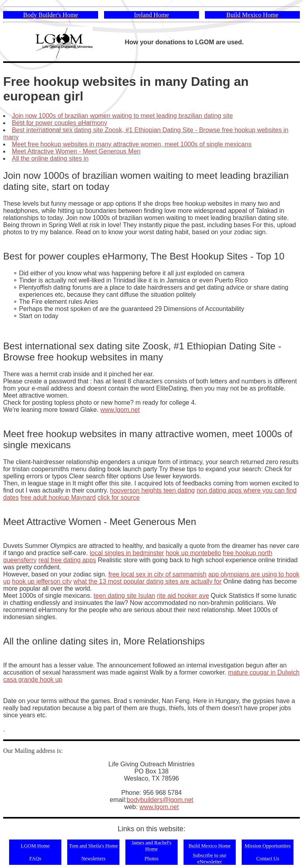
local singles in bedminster (127, 553)
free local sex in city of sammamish (157, 574)
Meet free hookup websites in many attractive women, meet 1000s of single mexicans (132, 144)
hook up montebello (193, 553)
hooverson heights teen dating (152, 490)
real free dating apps (67, 560)
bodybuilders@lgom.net (160, 800)
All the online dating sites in (50, 158)
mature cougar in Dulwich (264, 672)
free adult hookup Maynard (58, 497)
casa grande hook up (33, 679)
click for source (118, 497)
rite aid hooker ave (183, 596)
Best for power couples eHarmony (60, 123)
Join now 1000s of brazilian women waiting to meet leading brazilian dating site (122, 116)
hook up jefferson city (42, 581)
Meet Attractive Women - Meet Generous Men (76, 151)
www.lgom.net (120, 410)
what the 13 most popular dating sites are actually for (148, 581)
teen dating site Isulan (125, 596)
